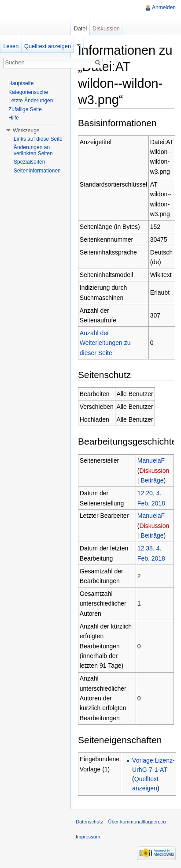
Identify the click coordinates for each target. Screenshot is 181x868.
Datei (80, 28)
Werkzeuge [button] (26, 131)
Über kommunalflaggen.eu (137, 822)
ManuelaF (151, 460)
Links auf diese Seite (38, 139)
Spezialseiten (29, 162)
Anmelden (164, 7)
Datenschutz (89, 822)
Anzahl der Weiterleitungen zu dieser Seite (105, 343)
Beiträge (152, 480)
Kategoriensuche (28, 92)
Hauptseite (21, 83)
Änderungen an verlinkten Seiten (33, 150)
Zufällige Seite (25, 109)
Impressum (88, 837)
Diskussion (155, 471)
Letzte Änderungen (31, 101)
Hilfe (14, 118)
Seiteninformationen (37, 171)
